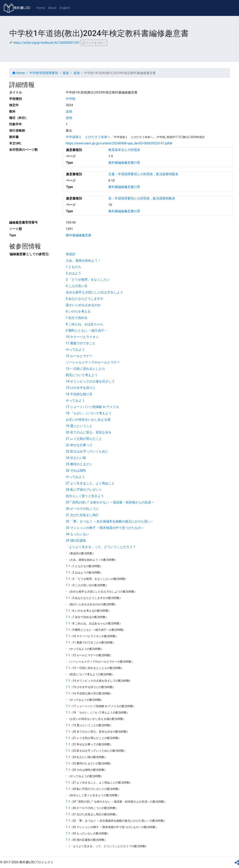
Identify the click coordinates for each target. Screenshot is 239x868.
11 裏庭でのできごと (81, 343)
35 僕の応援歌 (76, 541)
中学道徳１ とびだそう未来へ (88, 137)
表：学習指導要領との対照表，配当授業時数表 (142, 198)
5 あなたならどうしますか (85, 299)
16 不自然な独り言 (79, 394)
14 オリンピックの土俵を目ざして (90, 381)
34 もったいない (78, 534)
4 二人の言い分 (77, 286)
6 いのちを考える (78, 311)
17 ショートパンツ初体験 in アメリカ (92, 407)
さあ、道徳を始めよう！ (83, 260)
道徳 (66, 73)
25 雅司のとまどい (79, 464)
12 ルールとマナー (79, 356)
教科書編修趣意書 (79, 235)
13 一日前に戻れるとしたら (85, 369)
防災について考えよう (82, 375)
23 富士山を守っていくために (87, 451)
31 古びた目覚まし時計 (82, 515)
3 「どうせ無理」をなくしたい (88, 280)
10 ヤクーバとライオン (82, 337)
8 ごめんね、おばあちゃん (85, 324)
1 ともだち (73, 267)
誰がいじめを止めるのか (83, 305)
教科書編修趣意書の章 (124, 163)
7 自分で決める (77, 318)
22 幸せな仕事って (79, 445)
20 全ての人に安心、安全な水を (89, 432)
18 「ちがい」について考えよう (89, 413)
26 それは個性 (76, 470)
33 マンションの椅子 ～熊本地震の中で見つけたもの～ (105, 528)
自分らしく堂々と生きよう (85, 496)
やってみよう (75, 350)
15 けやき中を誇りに (81, 388)
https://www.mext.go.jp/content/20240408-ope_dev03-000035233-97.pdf (118, 143)
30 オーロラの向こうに (82, 509)
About (52, 8)
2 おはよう (73, 273)
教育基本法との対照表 (124, 150)
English (65, 8)
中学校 (71, 99)
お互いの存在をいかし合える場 (88, 420)
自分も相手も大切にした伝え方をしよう (94, 292)
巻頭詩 (71, 254)
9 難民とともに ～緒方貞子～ (87, 330)
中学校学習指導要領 (44, 73)
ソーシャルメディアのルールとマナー (93, 362)
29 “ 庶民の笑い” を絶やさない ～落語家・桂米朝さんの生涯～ (110, 502)
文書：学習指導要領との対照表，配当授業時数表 (143, 174)
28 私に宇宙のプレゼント (84, 490)
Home (40, 8)
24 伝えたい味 (76, 458)
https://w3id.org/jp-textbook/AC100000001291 (47, 43)
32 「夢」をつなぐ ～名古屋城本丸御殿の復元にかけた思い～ (110, 521)
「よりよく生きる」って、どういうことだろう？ (101, 547)
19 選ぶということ (79, 426)
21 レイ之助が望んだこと (84, 439)
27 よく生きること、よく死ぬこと (90, 483)
